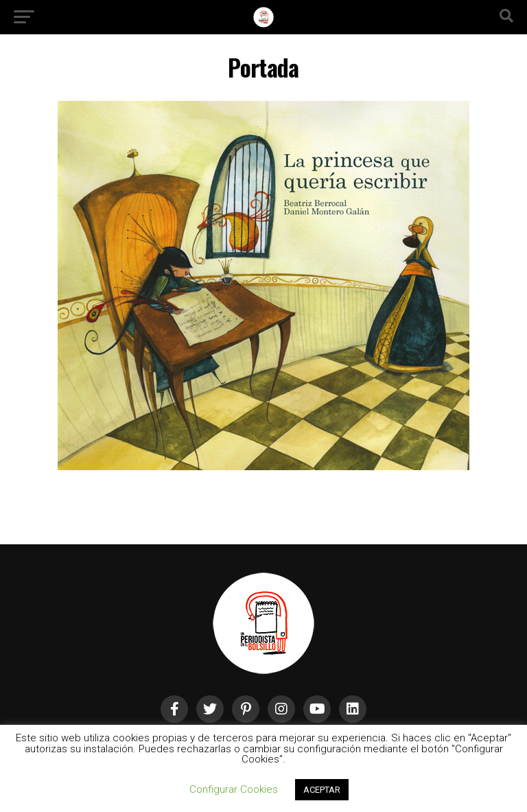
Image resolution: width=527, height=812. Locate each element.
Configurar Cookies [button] (234, 789)
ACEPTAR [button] (322, 790)
